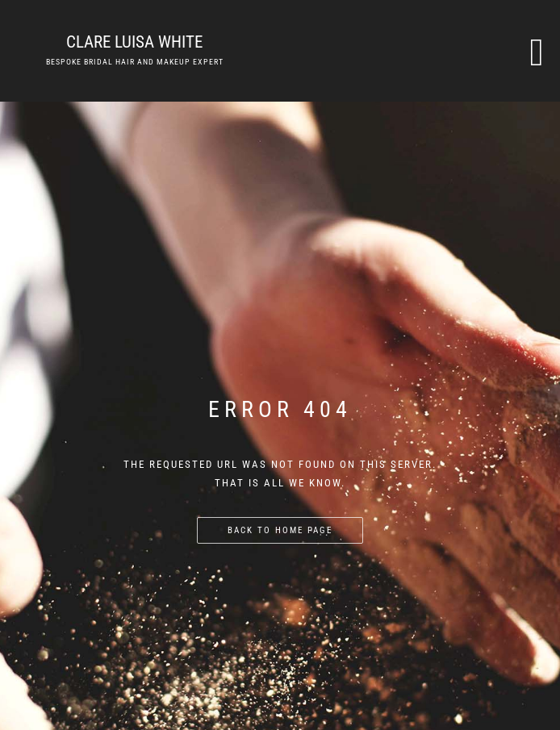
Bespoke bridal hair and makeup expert (135, 62)
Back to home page (280, 530)
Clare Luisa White (134, 42)
